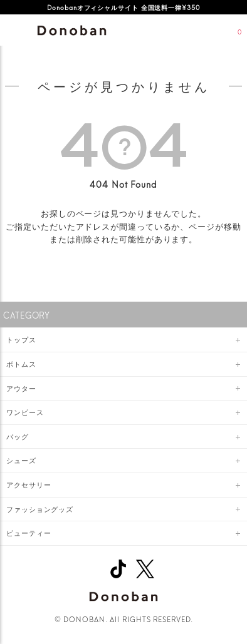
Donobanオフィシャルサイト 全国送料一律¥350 (123, 7)
